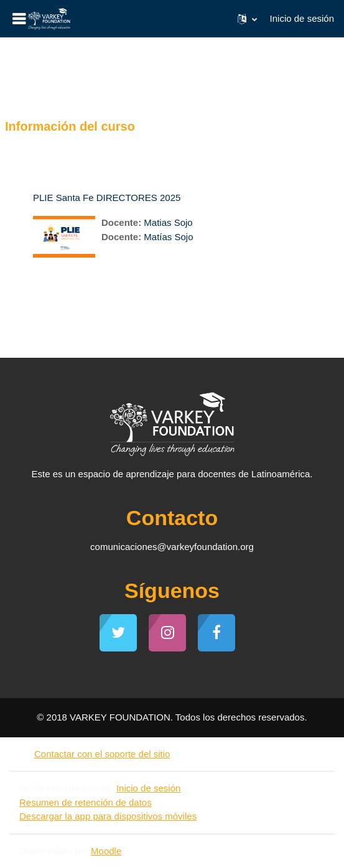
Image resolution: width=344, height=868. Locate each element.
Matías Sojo (168, 237)
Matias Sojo (168, 222)
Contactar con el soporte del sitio (95, 754)
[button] (247, 19)
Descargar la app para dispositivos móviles (108, 816)
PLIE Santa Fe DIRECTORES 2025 (107, 198)
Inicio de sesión (302, 18)
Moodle (106, 851)
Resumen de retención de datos (86, 802)
